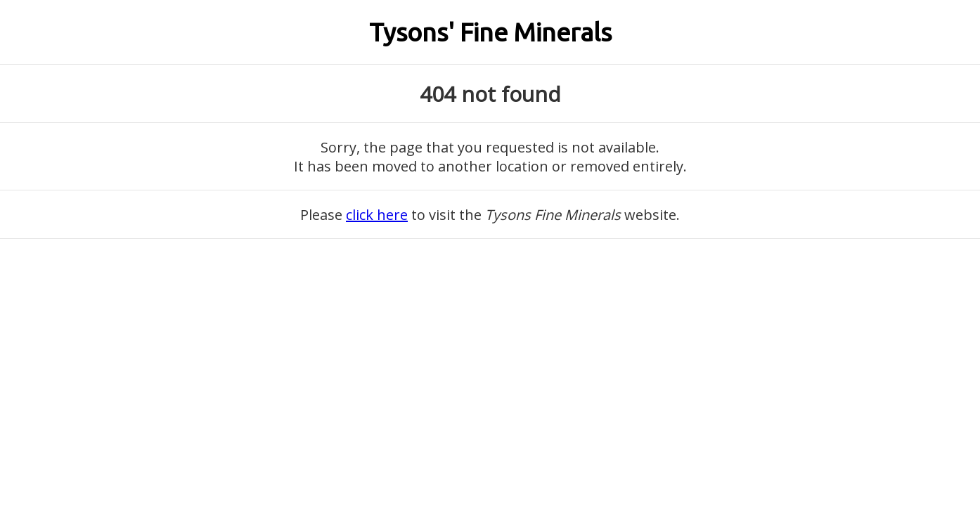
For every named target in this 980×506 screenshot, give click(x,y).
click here (377, 215)
